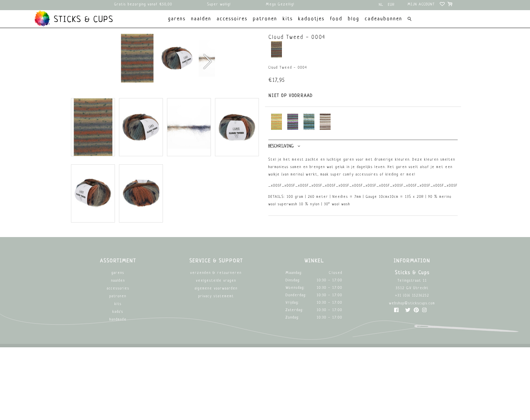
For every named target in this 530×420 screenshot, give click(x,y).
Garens (118, 346)
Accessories (118, 361)
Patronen (118, 369)
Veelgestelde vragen (216, 354)
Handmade (118, 392)
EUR (391, 5)
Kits (118, 377)
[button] (207, 101)
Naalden (118, 354)
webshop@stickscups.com (412, 376)
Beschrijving (284, 146)
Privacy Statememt (216, 369)
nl (381, 5)
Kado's (118, 385)
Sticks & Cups (74, 19)
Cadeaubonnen (383, 19)
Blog (354, 19)
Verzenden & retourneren (216, 346)
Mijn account (421, 5)
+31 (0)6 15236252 (412, 368)
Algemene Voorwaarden (216, 361)
